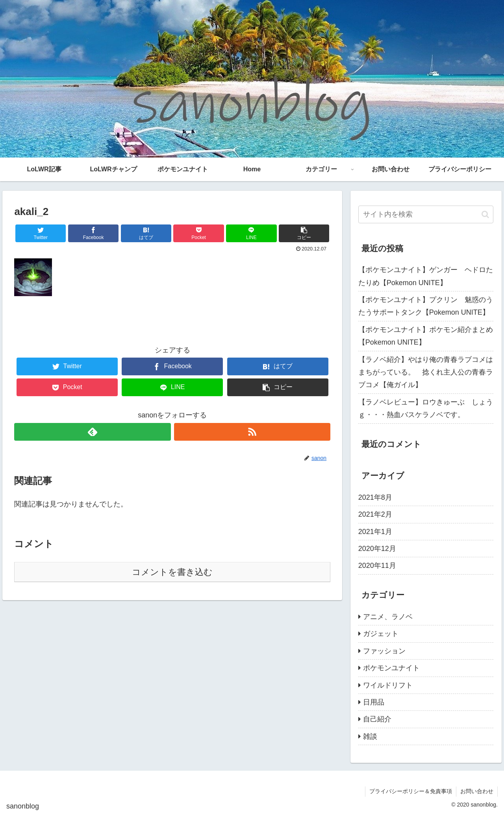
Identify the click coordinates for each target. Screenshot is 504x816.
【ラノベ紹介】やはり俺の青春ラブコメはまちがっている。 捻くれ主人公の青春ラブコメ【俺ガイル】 (426, 372)
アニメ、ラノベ (388, 617)
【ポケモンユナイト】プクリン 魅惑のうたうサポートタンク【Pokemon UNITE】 (426, 306)
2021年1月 (375, 532)
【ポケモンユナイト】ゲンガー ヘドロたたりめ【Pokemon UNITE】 (426, 276)
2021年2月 (375, 514)
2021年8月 (375, 497)
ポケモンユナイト (391, 668)
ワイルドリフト (388, 685)
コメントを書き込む (172, 572)
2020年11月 (377, 566)
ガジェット (381, 634)
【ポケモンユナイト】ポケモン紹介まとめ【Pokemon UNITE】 (426, 336)
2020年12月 (377, 549)
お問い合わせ (477, 791)
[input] (426, 214)
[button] (485, 214)
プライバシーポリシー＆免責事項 (411, 791)
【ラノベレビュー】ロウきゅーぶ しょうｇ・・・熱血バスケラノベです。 (426, 408)
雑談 (370, 736)
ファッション (384, 651)
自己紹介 (377, 719)
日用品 (374, 702)
